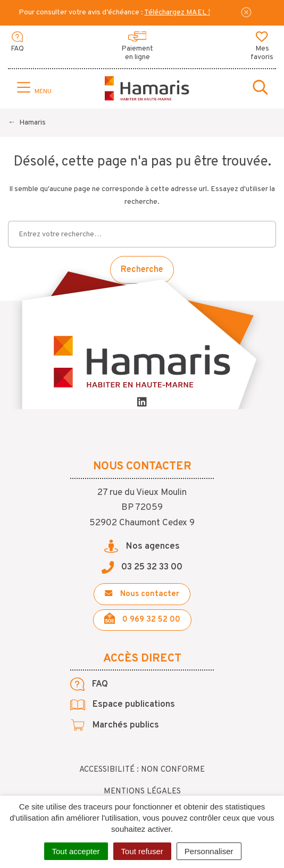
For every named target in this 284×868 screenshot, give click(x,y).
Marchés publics (115, 725)
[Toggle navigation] (33, 88)
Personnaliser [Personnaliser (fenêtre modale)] (209, 851)
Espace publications (123, 705)
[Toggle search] (260, 88)
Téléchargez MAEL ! (177, 13)
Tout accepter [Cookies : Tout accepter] (76, 851)
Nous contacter (142, 594)
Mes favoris (262, 47)
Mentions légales (142, 792)
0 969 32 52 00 (142, 619)
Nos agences (142, 547)
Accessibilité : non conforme (142, 770)
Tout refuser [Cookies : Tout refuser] (142, 851)
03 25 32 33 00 (142, 567)
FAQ (17, 42)
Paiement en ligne (137, 47)
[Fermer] (246, 12)
